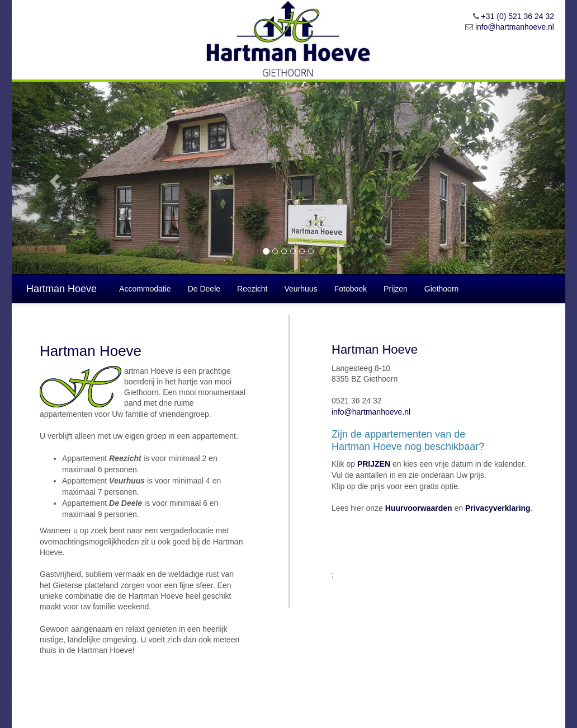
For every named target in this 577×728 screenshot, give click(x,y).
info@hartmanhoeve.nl (515, 27)
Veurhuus (301, 289)
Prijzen (396, 289)
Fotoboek (351, 289)
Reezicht (252, 289)
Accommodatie (145, 289)
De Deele (204, 289)
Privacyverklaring (498, 508)
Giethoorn (441, 289)
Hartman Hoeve (62, 289)
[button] (53, 178)
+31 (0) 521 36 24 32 (518, 16)
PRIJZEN (374, 464)
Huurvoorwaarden (419, 508)
